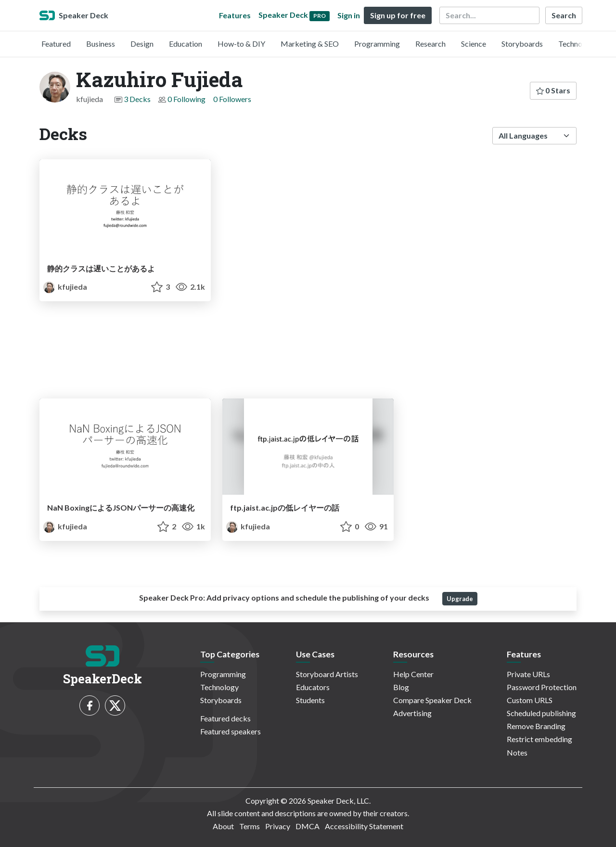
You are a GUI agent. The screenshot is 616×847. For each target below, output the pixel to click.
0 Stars (553, 90)
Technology (577, 44)
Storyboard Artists (327, 674)
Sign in (349, 15)
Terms (250, 826)
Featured (56, 44)
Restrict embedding (539, 739)
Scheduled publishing (541, 713)
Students (310, 700)
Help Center (413, 674)
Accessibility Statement (364, 826)
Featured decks (225, 718)
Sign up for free (398, 15)
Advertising (412, 713)
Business (101, 44)
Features (235, 15)
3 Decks (137, 99)
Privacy (278, 826)
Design (142, 44)
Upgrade (460, 599)
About (223, 826)
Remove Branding (536, 726)
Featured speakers (231, 731)
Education (186, 44)
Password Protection (542, 687)
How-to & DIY (241, 44)
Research (430, 44)
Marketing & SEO (310, 44)
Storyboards (522, 44)
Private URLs (528, 674)
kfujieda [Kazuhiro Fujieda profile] (65, 287)
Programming (377, 44)
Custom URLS (530, 700)
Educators (313, 687)
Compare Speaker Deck (432, 700)
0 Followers (232, 99)
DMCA (308, 826)
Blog (401, 687)
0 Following (186, 99)
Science (474, 44)
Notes (517, 752)
